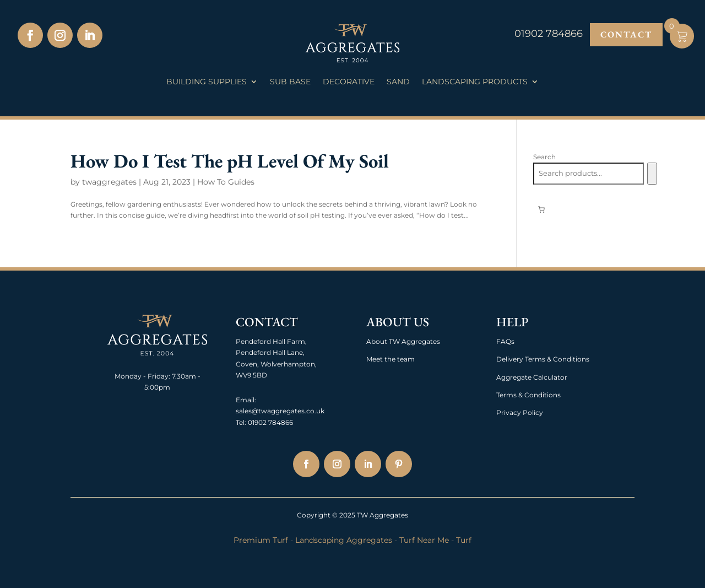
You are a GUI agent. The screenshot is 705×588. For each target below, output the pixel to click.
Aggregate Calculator (532, 377)
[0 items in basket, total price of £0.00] (541, 209)
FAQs (505, 341)
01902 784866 (270, 422)
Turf (464, 540)
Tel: (241, 422)
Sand (398, 82)
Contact (626, 34)
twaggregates (109, 182)
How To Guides (226, 182)
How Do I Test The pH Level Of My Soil (230, 161)
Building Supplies (207, 82)
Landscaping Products (475, 82)
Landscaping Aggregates (344, 540)
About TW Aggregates (403, 341)
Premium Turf (261, 540)
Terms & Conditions (528, 395)
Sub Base (290, 82)
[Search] (652, 174)
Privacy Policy (520, 412)
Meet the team (391, 359)
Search (544, 157)
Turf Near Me (424, 540)
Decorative (349, 82)
